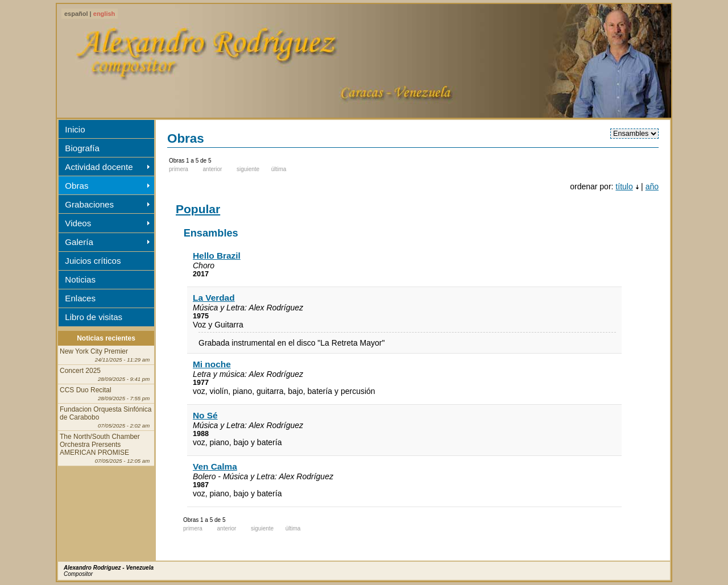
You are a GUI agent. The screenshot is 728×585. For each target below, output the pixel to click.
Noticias (80, 279)
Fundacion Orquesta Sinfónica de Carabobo (106, 417)
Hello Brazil (217, 256)
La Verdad (214, 298)
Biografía (82, 148)
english (104, 14)
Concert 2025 (105, 374)
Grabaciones (89, 204)
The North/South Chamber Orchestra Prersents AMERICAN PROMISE (105, 448)
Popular (198, 209)
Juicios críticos (93, 261)
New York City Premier (105, 355)
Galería (79, 242)
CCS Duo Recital (105, 394)
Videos (78, 223)
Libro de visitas (94, 317)
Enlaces (80, 298)
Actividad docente (99, 167)
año (652, 186)
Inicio (75, 129)
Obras (76, 186)
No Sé (205, 415)
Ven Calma (215, 466)
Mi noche (212, 364)
